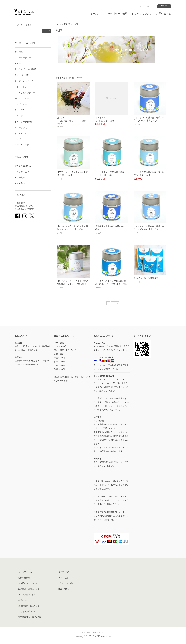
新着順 (79, 78)
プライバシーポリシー (68, 583)
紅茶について (20, 203)
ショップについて (142, 14)
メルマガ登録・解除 (27, 595)
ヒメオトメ (100, 117)
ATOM (66, 589)
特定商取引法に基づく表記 (30, 617)
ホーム (94, 14)
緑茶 (76, 24)
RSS (60, 589)
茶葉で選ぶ (68, 24)
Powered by (93, 637)
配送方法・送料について (29, 589)
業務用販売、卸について (25, 206)
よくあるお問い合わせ (24, 209)
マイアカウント (146, 6)
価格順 (71, 78)
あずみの (61, 117)
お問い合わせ (164, 14)
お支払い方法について (28, 583)
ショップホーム (25, 572)
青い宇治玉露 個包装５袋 (146, 278)
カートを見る (64, 578)
